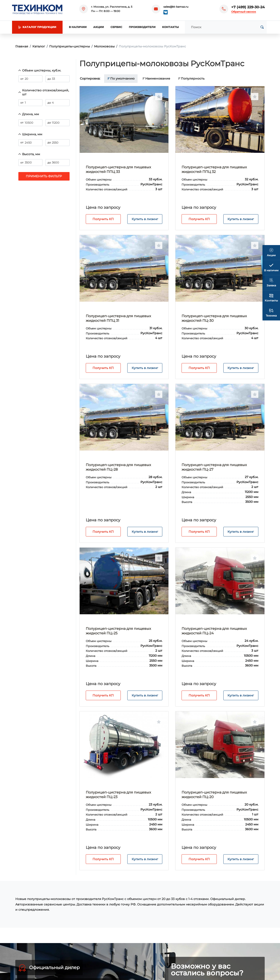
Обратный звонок (244, 12)
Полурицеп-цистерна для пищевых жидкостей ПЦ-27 (214, 467)
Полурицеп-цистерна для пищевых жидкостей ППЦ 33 (118, 169)
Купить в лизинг (145, 219)
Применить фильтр (44, 176)
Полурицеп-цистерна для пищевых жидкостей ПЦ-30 (214, 318)
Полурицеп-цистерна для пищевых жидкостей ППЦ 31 (118, 318)
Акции (99, 27)
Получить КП (103, 219)
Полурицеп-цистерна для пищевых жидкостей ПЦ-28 (118, 467)
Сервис (116, 27)
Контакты (170, 27)
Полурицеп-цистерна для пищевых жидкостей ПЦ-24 (214, 631)
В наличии (78, 27)
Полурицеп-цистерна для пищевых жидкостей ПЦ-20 (214, 795)
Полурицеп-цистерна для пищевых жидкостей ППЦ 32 (214, 169)
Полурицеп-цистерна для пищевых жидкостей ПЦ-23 (118, 795)
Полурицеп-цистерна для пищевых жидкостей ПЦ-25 (118, 631)
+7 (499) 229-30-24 (248, 7)
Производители (142, 27)
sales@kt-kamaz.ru (176, 7)
